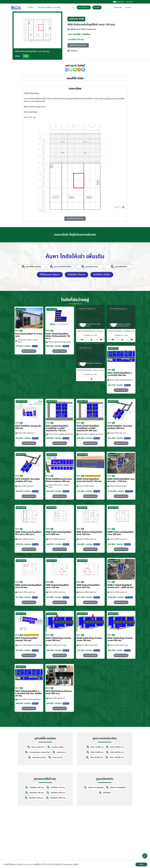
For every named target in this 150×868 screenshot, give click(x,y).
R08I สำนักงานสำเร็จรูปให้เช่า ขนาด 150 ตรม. (89, 533)
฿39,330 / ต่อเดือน (23, 491)
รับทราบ (141, 864)
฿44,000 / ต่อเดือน (54, 544)
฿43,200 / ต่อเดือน (54, 491)
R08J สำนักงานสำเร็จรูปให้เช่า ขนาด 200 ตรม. (59, 533)
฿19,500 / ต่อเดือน (85, 650)
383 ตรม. (35, 544)
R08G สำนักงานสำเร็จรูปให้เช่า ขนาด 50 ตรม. (28, 586)
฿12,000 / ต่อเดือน (23, 346)
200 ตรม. (66, 544)
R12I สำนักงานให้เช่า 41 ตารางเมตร (29, 335)
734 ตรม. (66, 346)
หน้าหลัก (30, 7)
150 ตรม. (66, 438)
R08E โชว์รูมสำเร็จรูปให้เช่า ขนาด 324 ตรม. (88, 586)
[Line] (75, 70)
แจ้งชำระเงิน (118, 7)
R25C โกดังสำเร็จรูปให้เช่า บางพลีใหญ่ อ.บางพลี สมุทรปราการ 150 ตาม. (57, 428)
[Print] (79, 70)
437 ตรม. (35, 491)
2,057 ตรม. (129, 597)
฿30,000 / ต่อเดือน (54, 650)
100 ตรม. (127, 544)
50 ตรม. (35, 597)
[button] (121, 390)
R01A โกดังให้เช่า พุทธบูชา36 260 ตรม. (28, 427)
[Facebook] (67, 70)
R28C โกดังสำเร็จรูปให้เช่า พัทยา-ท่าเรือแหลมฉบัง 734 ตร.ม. (58, 336)
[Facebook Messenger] (83, 70)
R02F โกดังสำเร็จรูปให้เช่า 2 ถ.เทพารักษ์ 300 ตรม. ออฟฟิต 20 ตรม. (28, 693)
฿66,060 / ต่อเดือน (54, 346)
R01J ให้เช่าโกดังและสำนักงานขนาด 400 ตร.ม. (59, 692)
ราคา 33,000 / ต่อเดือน (79, 34)
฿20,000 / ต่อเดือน (54, 438)
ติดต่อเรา (128, 7)
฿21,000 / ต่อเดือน (23, 650)
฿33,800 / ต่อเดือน (23, 438)
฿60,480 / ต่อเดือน (116, 650)
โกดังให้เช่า (97, 7)
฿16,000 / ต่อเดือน (85, 491)
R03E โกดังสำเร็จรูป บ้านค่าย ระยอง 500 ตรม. (120, 639)
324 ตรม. (97, 597)
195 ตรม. (97, 650)
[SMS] (71, 70)
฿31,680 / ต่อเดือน (54, 597)
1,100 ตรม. (129, 491)
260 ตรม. (35, 438)
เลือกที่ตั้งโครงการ (84, 7)
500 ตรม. (127, 650)
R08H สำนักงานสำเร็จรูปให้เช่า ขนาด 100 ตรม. (121, 533)
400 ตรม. (66, 703)
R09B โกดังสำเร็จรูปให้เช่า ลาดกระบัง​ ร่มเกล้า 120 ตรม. (89, 480)
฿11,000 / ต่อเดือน (23, 597)
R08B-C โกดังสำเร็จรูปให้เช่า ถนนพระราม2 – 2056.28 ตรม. (121, 586)
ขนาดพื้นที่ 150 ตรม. (76, 40)
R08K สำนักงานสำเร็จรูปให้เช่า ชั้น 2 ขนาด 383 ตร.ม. (28, 533)
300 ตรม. (127, 385)
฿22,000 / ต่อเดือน (116, 544)
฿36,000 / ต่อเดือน (85, 438)
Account (129, 2)
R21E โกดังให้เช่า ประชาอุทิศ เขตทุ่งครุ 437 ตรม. (27, 480)
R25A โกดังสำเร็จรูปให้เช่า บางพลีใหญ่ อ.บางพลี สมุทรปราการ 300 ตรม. (88, 428)
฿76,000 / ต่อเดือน (23, 544)
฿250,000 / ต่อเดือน (116, 597)
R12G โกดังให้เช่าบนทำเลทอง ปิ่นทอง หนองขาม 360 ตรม (59, 480)
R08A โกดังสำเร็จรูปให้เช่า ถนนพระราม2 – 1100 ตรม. (121, 480)
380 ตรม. (127, 438)
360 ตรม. (66, 491)
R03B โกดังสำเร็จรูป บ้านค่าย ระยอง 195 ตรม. (89, 639)
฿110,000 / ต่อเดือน (116, 491)
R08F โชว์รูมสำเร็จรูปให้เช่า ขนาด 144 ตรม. (57, 586)
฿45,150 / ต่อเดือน (116, 385)
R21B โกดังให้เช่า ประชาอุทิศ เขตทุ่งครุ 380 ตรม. (120, 427)
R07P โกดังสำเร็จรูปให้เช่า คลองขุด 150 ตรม (26, 639)
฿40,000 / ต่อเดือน (23, 703)
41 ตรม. (35, 346)
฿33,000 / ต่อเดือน (85, 544)
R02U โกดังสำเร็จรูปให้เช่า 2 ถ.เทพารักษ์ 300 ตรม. (120, 374)
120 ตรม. (97, 491)
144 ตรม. (66, 597)
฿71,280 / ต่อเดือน (85, 597)
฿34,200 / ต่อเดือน (116, 438)
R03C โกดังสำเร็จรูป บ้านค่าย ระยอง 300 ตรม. (59, 639)
